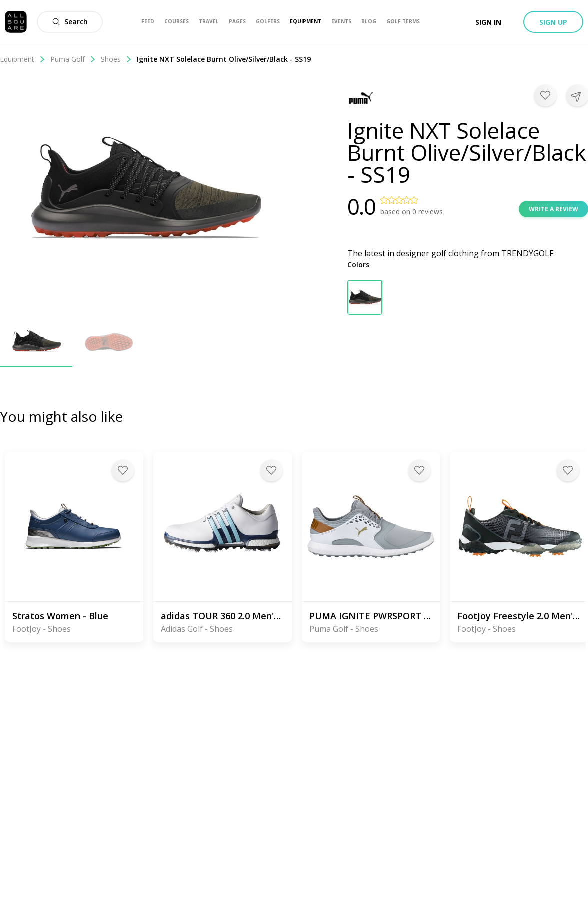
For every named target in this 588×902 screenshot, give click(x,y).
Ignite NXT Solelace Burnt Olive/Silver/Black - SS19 (224, 59)
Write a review (553, 209)
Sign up (553, 22)
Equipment (23, 59)
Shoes (116, 59)
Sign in (488, 22)
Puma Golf (73, 59)
